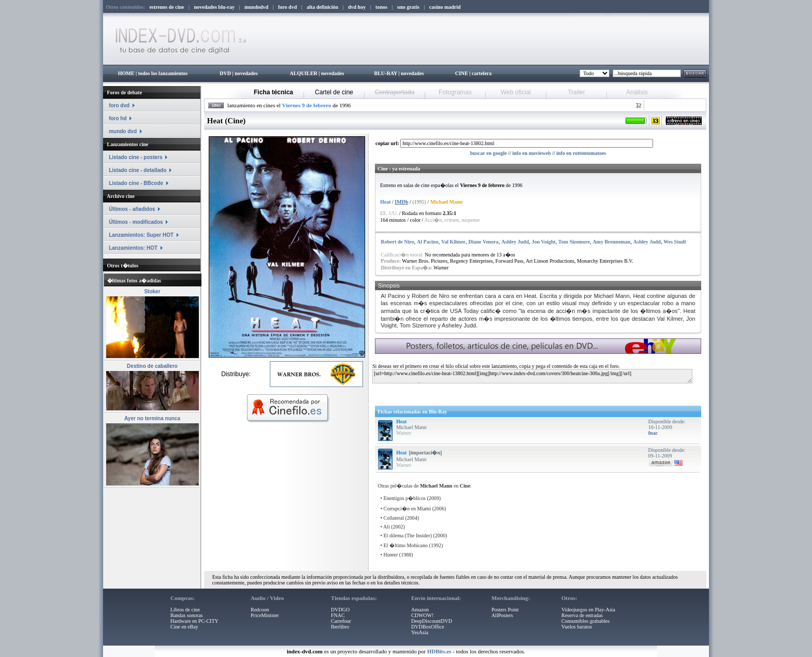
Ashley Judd (515, 242)
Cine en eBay (184, 627)
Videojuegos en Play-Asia (588, 610)
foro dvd (119, 105)
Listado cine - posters (135, 157)
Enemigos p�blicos (405, 498)
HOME (126, 73)
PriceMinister (265, 615)
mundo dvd (123, 131)
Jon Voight (544, 242)
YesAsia (420, 632)
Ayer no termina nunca (152, 418)
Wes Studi (675, 242)
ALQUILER (303, 73)
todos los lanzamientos (163, 73)
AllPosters (502, 615)
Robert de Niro (397, 242)
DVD (225, 73)
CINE (462, 73)
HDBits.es (439, 651)
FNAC (338, 615)
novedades (246, 73)
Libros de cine (185, 610)
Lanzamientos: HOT (133, 248)
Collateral (394, 518)
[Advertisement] (498, 392)
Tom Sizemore (574, 242)
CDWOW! (422, 615)
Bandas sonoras (187, 615)
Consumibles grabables (585, 621)
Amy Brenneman (611, 242)
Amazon (420, 610)
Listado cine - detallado (137, 170)
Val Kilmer (453, 242)
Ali (387, 527)
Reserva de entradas (582, 615)
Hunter (391, 555)
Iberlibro (340, 627)
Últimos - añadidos (132, 209)
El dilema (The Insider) (408, 535)
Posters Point (505, 610)
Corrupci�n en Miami (408, 509)
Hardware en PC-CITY (194, 621)
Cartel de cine (334, 92)
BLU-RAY (386, 73)
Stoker (152, 291)
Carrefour (341, 621)
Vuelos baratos (577, 627)
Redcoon (260, 610)
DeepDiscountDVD (432, 621)
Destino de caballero (152, 366)
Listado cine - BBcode (136, 183)
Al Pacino (427, 242)
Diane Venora (484, 242)
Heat (402, 422)
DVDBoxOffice (428, 627)
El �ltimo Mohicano (406, 545)
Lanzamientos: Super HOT (141, 235)
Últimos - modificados (136, 222)
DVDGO (340, 610)
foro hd (118, 118)
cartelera (482, 73)
